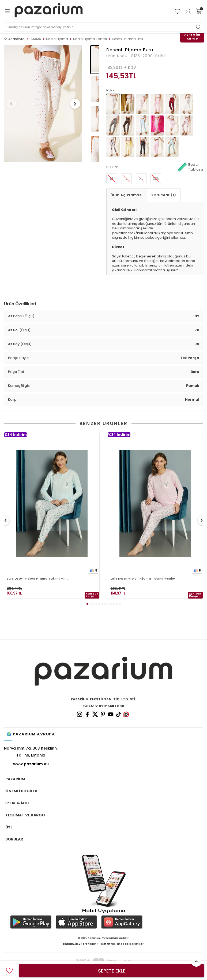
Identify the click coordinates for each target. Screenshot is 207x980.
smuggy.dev (71, 944)
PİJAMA (35, 39)
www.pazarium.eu (31, 764)
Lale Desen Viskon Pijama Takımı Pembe (143, 579)
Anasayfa (14, 39)
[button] (13, 104)
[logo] (49, 11)
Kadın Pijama (57, 39)
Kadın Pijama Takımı (90, 39)
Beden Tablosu (190, 167)
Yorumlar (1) (164, 195)
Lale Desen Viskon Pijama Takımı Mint (37, 579)
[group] (43, 104)
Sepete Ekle (112, 971)
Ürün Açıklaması (127, 195)
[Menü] (7, 11)
